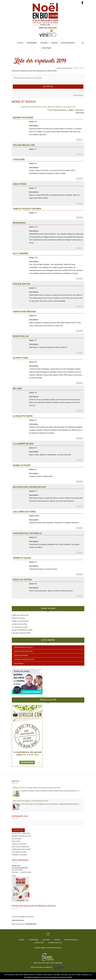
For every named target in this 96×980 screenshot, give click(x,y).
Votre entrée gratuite (23, 652)
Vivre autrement (10, 975)
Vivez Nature (48, 975)
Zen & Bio (72, 975)
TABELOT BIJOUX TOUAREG (27, 209)
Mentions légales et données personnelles (48, 948)
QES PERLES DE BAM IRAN (21, 847)
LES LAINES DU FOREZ (24, 512)
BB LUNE (17, 389)
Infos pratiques (68, 43)
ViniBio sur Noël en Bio (20, 616)
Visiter (20, 43)
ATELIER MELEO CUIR (24, 146)
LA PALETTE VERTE (23, 417)
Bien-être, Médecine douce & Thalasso (30, 975)
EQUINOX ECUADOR (23, 118)
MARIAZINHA (19, 223)
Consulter (79, 140)
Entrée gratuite (55, 943)
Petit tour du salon (18, 619)
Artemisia (64, 975)
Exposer (44, 43)
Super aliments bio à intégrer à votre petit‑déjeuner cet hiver (30, 801)
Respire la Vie (38, 978)
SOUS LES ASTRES (22, 580)
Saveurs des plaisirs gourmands (54, 978)
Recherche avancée (78, 96)
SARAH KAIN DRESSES (24, 312)
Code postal (79, 110)
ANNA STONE (20, 185)
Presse (54, 43)
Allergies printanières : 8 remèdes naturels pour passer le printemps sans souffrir (37, 788)
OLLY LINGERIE (21, 254)
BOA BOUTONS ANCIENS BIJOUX (29, 487)
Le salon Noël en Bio (19, 625)
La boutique (46, 48)
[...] (79, 791)
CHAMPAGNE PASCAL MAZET (21, 850)
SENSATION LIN (21, 337)
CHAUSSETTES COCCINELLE (27, 534)
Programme (32, 43)
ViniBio (79, 975)
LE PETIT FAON (20, 358)
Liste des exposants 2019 (21, 633)
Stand (71, 110)
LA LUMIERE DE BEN (23, 444)
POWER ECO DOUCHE (19, 845)
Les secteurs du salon (20, 628)
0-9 (24, 107)
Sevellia (69, 978)
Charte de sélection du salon (22, 630)
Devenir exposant (21, 656)
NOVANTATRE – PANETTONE (21, 834)
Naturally (57, 975)
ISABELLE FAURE (22, 466)
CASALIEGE (19, 160)
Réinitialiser (80, 113)
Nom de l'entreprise (60, 110)
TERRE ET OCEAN (22, 558)
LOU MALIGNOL (17, 839)
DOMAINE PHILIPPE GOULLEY (21, 837)
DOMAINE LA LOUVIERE (19, 855)
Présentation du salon (23, 648)
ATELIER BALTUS (21, 284)
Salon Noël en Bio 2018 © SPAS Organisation (48, 963)
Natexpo (85, 975)
